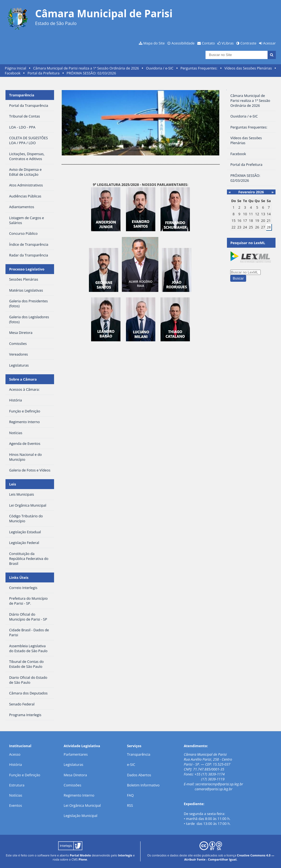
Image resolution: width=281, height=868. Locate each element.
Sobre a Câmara (23, 379)
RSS (130, 805)
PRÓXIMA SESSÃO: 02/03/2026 (91, 73)
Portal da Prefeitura (43, 73)
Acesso (15, 754)
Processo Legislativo (27, 269)
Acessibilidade (183, 43)
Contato (209, 43)
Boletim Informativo (143, 785)
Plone (83, 859)
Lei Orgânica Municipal (82, 805)
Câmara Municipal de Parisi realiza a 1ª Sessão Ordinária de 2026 (86, 68)
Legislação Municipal (81, 816)
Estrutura (17, 785)
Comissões (72, 785)
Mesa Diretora (75, 775)
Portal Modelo (80, 855)
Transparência (22, 95)
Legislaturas (73, 764)
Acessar (269, 43)
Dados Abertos (139, 775)
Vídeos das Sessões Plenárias (248, 68)
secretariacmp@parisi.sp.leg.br (219, 784)
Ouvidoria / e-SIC (160, 68)
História (16, 764)
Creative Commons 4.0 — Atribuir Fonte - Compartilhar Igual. (229, 857)
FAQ (130, 795)
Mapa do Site (154, 43)
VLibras (228, 43)
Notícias (16, 795)
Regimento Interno (79, 795)
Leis (12, 484)
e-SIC (131, 764)
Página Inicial (16, 68)
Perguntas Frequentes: (199, 68)
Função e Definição (25, 775)
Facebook (13, 73)
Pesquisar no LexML (248, 243)
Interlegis (125, 855)
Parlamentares (76, 754)
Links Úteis (19, 577)
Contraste (248, 43)
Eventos (16, 805)
